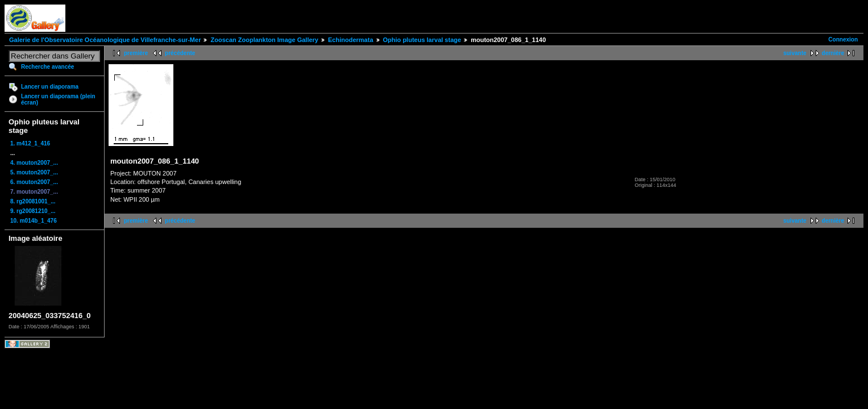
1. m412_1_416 (30, 143)
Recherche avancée (47, 67)
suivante (795, 53)
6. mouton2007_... (34, 182)
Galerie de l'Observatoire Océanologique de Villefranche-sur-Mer (105, 40)
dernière (833, 53)
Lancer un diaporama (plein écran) (58, 99)
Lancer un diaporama (50, 87)
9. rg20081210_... (33, 211)
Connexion (843, 39)
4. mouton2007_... (34, 163)
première (136, 53)
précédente (180, 53)
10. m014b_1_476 (34, 221)
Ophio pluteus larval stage (422, 40)
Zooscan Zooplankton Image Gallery (264, 40)
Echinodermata (350, 40)
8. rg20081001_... (33, 201)
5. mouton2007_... (34, 172)
